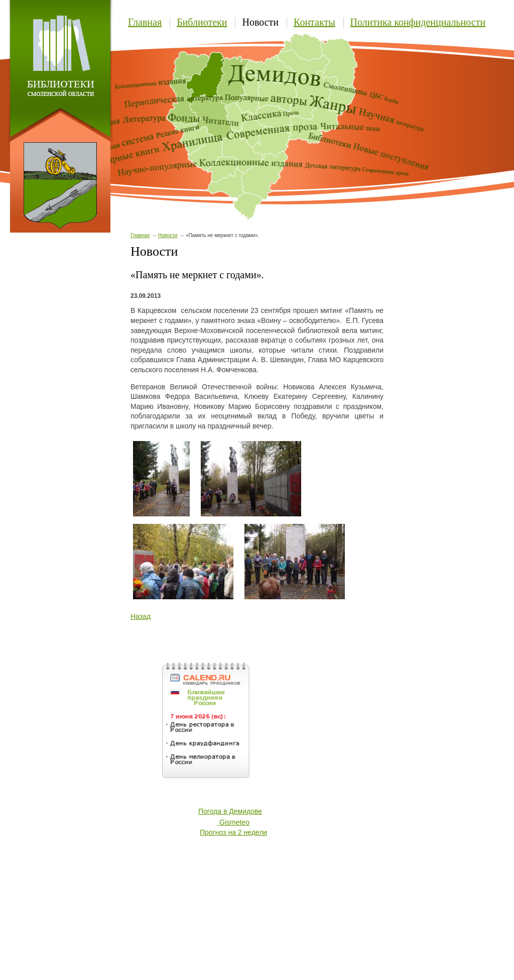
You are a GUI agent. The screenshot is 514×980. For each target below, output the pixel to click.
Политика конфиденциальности (418, 22)
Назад (141, 616)
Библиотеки (202, 22)
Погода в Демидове (230, 811)
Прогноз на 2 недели (233, 832)
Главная (145, 22)
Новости (260, 22)
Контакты (314, 22)
